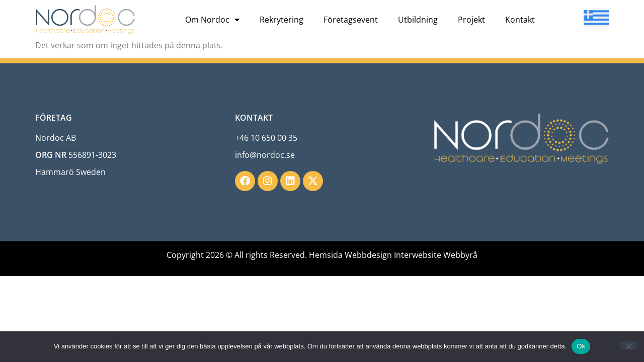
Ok (581, 346)
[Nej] (628, 345)
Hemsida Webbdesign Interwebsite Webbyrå (393, 255)
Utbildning (418, 20)
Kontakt (520, 20)
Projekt (471, 20)
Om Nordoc (212, 20)
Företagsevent (351, 20)
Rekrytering (281, 20)
